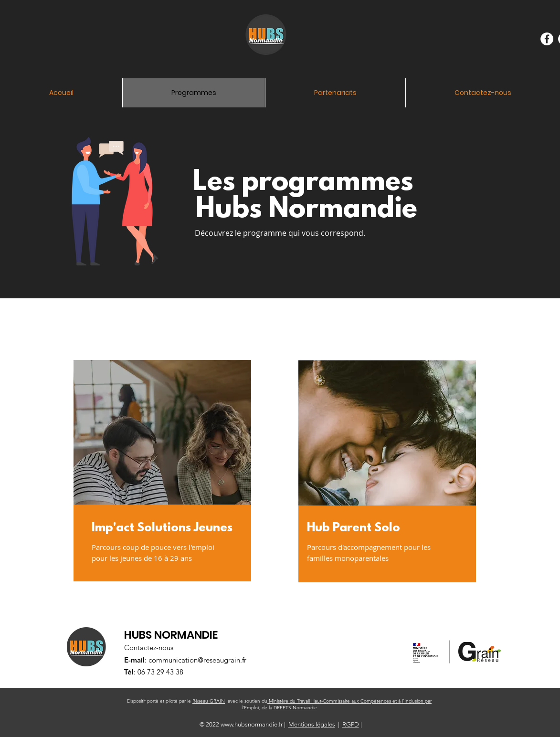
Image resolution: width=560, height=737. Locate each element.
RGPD (351, 724)
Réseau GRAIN (209, 701)
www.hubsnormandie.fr (252, 724)
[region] (172, 480)
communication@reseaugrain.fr (197, 660)
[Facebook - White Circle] (547, 39)
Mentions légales (312, 724)
